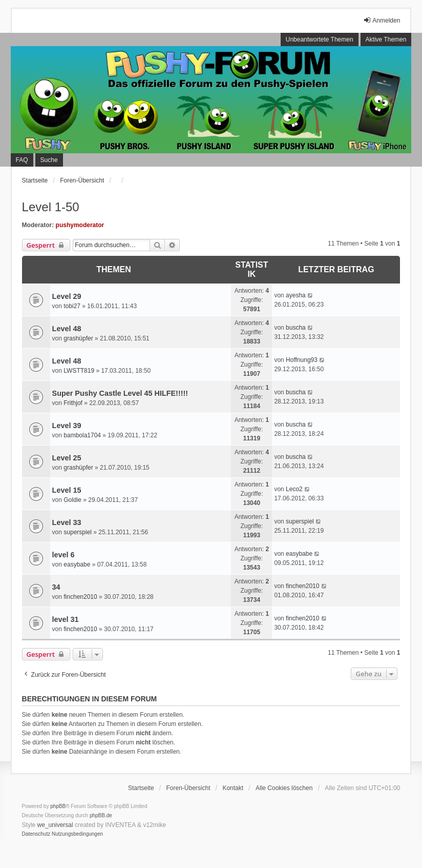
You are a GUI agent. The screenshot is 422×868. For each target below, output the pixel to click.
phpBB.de (101, 815)
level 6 (64, 555)
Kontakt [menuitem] (233, 788)
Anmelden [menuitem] (382, 20)
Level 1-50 (51, 207)
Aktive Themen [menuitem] (386, 39)
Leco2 (294, 489)
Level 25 (67, 458)
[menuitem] (36, 834)
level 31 (66, 619)
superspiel (78, 532)
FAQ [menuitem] (22, 160)
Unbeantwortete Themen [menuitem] (320, 39)
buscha (296, 328)
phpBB (58, 806)
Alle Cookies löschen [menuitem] (284, 788)
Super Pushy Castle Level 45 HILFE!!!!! (120, 393)
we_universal (55, 825)
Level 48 (67, 329)
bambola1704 (82, 435)
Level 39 (67, 426)
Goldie (72, 500)
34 (56, 587)
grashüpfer (78, 338)
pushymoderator (80, 225)
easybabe (77, 564)
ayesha (296, 295)
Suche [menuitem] (49, 160)
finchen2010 (80, 597)
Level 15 (67, 490)
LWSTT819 (79, 371)
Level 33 (67, 522)
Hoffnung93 (302, 360)
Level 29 (67, 296)
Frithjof (73, 403)
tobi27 (72, 306)
